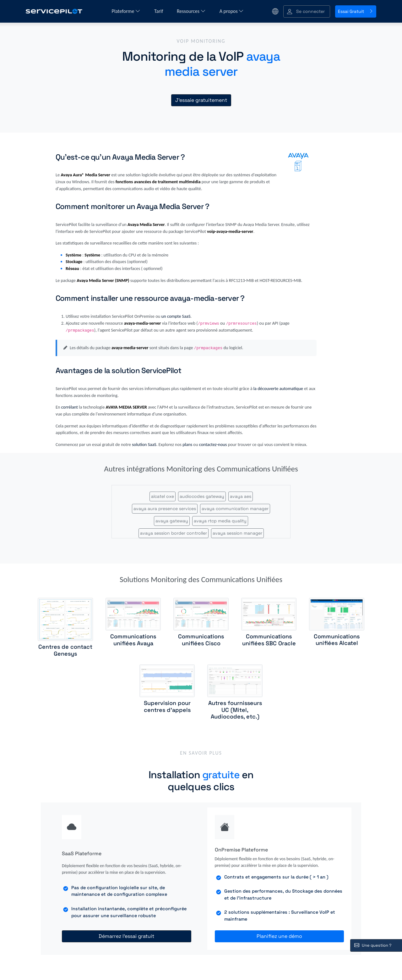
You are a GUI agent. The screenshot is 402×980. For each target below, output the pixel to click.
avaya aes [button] (241, 496)
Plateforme (126, 11)
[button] (307, 11)
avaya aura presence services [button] (165, 509)
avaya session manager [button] (237, 533)
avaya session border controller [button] (174, 533)
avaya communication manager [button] (235, 509)
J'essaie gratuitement (201, 100)
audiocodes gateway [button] (202, 496)
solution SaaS (144, 444)
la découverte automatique (278, 388)
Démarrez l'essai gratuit (126, 936)
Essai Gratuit (356, 11)
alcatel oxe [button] (163, 496)
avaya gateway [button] (172, 521)
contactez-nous (213, 444)
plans (187, 444)
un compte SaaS (176, 316)
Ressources (191, 11)
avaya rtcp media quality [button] (220, 521)
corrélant (70, 407)
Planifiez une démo (279, 936)
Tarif (159, 11)
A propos (232, 11)
